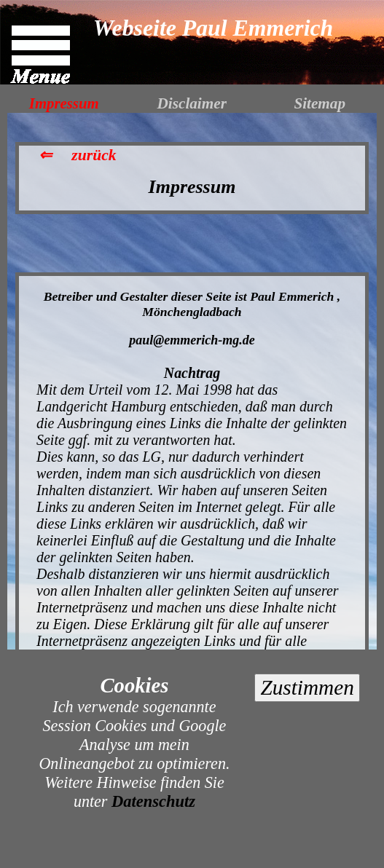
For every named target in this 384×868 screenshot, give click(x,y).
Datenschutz (153, 801)
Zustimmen (307, 687)
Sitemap (320, 103)
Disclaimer (192, 103)
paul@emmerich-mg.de (192, 340)
